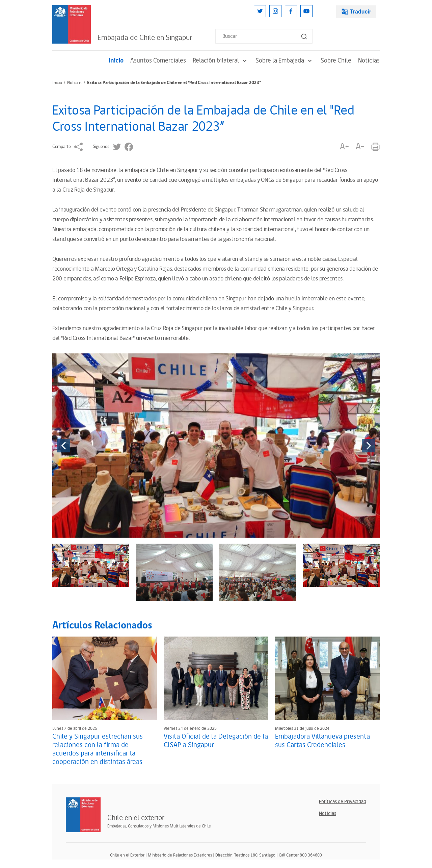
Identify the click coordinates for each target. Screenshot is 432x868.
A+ (344, 147)
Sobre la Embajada (285, 61)
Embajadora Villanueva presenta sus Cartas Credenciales (322, 741)
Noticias (369, 61)
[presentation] (63, 446)
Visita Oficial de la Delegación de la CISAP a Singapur (216, 741)
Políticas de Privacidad (343, 802)
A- (360, 147)
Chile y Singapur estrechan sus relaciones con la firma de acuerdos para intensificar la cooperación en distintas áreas (98, 749)
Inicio (116, 61)
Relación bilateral (221, 61)
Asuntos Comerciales (158, 61)
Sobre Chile (336, 61)
